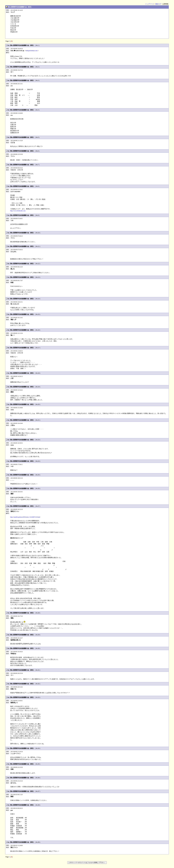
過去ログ (158, 4)
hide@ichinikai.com (32, 51)
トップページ (150, 4)
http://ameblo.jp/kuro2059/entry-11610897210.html (25, 517)
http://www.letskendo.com (18, 211)
